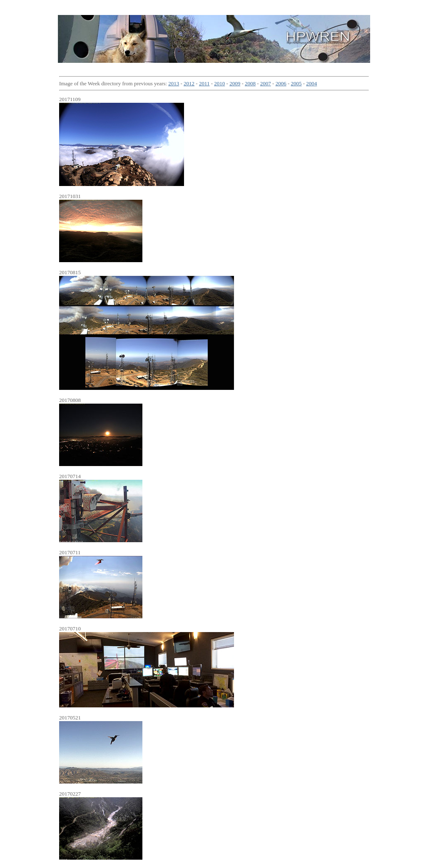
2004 (311, 83)
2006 (281, 83)
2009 (235, 83)
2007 (266, 83)
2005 (296, 83)
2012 (189, 83)
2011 (204, 83)
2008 (250, 83)
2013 (174, 83)
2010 (219, 83)
